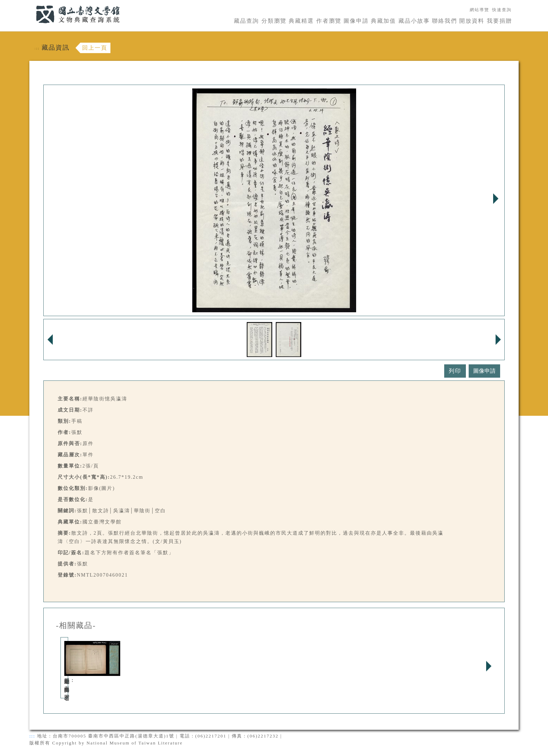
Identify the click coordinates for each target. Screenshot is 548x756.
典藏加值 (383, 21)
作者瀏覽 (329, 21)
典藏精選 (301, 21)
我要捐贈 (499, 21)
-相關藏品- (76, 626)
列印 (455, 371)
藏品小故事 (414, 21)
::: (32, 4)
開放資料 (472, 21)
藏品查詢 (246, 21)
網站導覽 (480, 10)
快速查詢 (502, 10)
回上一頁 (95, 48)
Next (496, 199)
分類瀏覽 (274, 21)
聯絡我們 (445, 21)
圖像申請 (356, 21)
